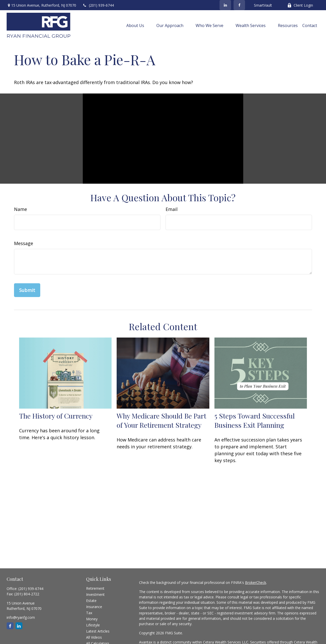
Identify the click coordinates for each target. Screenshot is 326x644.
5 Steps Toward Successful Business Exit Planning (255, 420)
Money (92, 619)
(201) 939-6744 (98, 5)
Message (24, 243)
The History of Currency (56, 416)
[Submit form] (27, 290)
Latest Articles (98, 631)
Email (172, 209)
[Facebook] (239, 5)
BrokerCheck (256, 582)
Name (21, 209)
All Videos (94, 637)
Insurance (94, 607)
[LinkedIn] (225, 5)
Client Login (300, 5)
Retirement (95, 588)
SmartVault (263, 5)
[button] (135, 25)
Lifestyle (93, 625)
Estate (91, 601)
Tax (89, 613)
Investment (95, 594)
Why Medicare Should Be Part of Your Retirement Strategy (161, 420)
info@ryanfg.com (21, 617)
